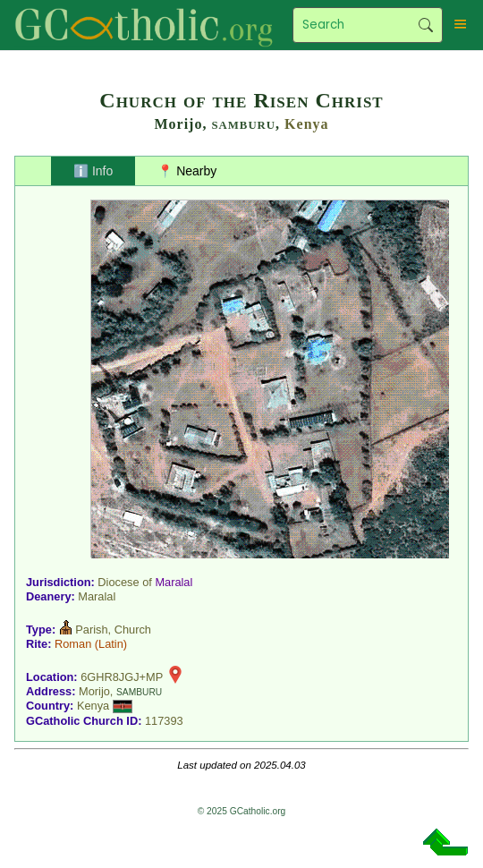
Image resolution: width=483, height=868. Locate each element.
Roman (73, 644)
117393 (164, 721)
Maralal (174, 582)
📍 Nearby (187, 171)
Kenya (306, 124)
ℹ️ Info (93, 171)
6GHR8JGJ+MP (122, 677)
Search (426, 25)
